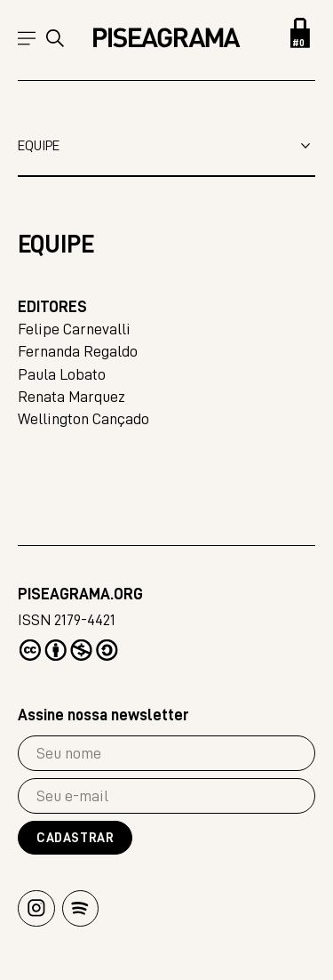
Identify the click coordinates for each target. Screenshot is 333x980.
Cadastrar (75, 838)
